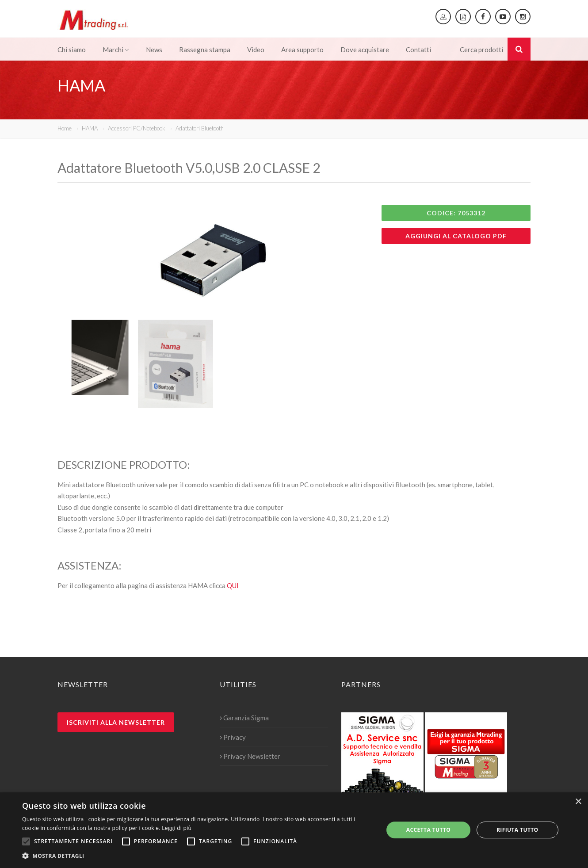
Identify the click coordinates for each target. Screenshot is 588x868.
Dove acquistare (365, 50)
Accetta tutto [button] (428, 830)
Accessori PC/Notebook (137, 128)
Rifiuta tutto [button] (517, 830)
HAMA (90, 128)
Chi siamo (72, 50)
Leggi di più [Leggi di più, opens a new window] (177, 828)
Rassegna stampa (205, 50)
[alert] (294, 830)
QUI (233, 585)
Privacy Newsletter (250, 756)
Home (65, 128)
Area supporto (302, 50)
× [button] (578, 802)
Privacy (233, 737)
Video (256, 50)
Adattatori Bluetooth (200, 128)
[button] (197, 856)
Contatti (418, 50)
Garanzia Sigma (244, 718)
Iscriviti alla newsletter (116, 722)
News (154, 50)
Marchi (116, 50)
